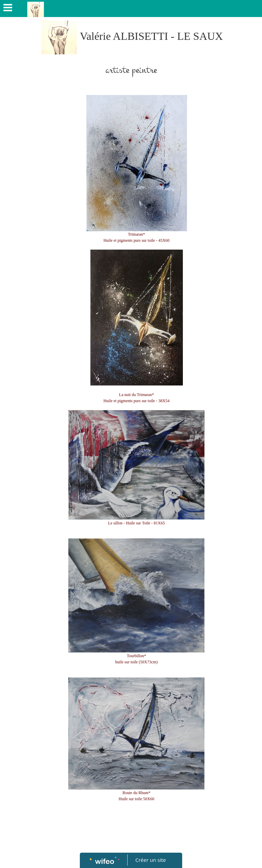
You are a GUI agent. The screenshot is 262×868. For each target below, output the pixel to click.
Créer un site (151, 860)
